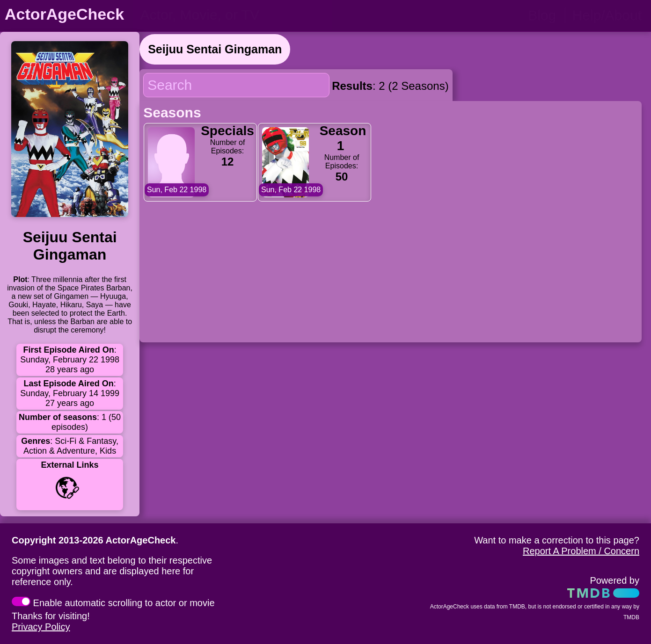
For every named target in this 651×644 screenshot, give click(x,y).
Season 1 (343, 138)
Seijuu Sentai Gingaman (215, 49)
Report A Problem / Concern (581, 551)
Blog (542, 15)
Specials (227, 131)
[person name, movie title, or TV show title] (233, 15)
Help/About (607, 15)
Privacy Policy (41, 627)
